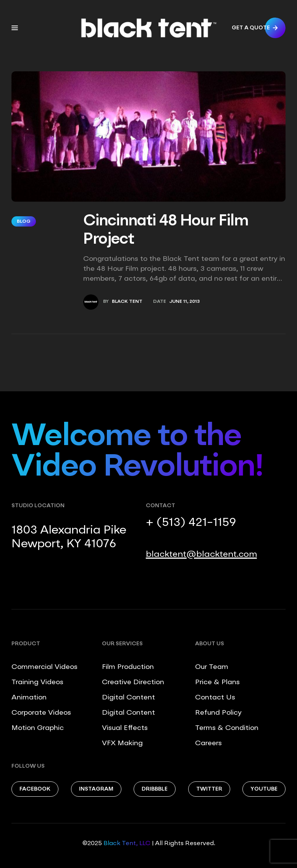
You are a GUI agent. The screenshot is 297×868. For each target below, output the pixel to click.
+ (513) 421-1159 (191, 523)
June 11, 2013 (184, 302)
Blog (24, 222)
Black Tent (127, 302)
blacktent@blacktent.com (201, 555)
